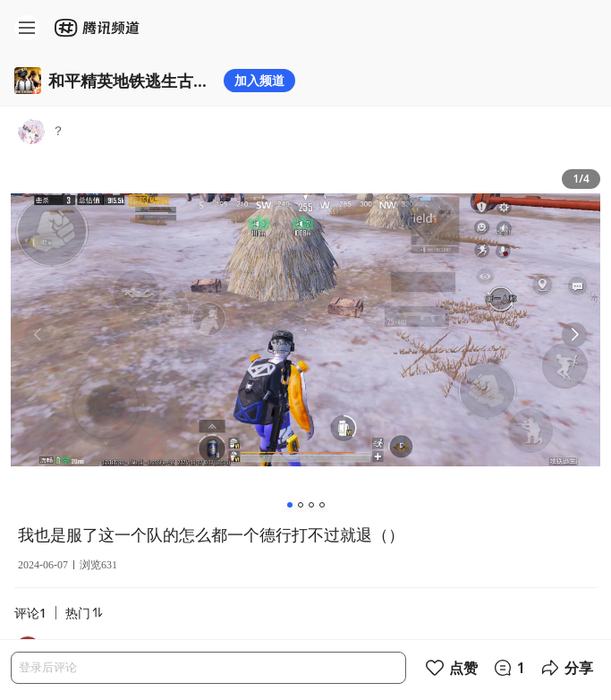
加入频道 (259, 80)
